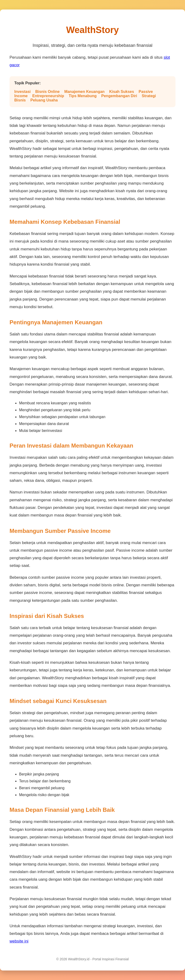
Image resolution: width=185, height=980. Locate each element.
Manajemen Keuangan (85, 92)
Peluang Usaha (44, 100)
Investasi (22, 92)
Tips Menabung (83, 96)
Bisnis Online (47, 92)
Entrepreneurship (48, 96)
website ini (19, 941)
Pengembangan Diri (119, 96)
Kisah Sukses (122, 92)
